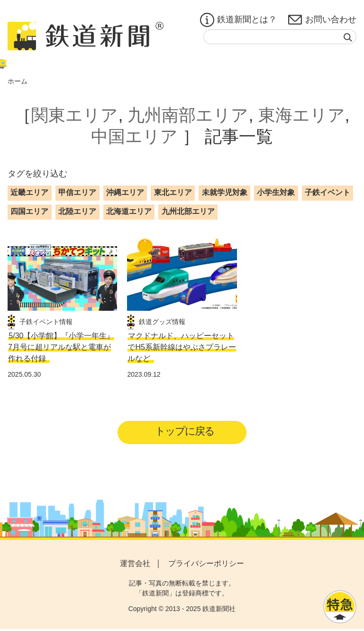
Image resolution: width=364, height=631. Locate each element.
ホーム (18, 81)
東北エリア (173, 192)
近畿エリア (29, 192)
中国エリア (134, 136)
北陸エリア (77, 211)
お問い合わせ (322, 20)
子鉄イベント (328, 192)
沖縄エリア (125, 192)
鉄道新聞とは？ (238, 20)
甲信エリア (77, 192)
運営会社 (135, 565)
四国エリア (29, 211)
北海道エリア (129, 211)
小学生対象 (276, 192)
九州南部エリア (188, 115)
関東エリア (75, 115)
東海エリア (302, 115)
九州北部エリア (188, 211)
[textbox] (280, 37)
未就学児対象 (225, 192)
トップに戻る (185, 432)
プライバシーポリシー (206, 565)
